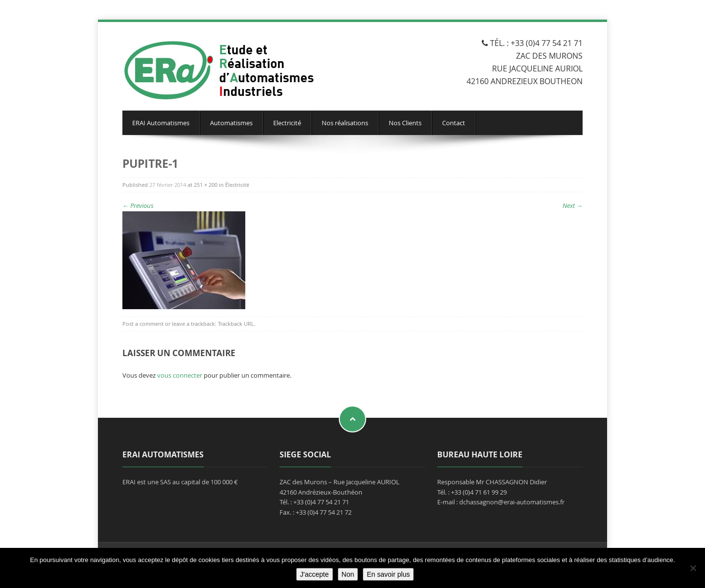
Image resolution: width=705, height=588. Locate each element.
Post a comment (143, 324)
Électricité (237, 185)
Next (573, 205)
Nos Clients (405, 123)
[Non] (693, 568)
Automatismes (231, 123)
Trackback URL (236, 324)
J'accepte (315, 574)
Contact (454, 123)
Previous (138, 205)
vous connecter (180, 375)
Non (348, 574)
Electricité (287, 123)
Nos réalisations (345, 123)
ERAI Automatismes (161, 123)
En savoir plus (388, 574)
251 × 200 (206, 185)
